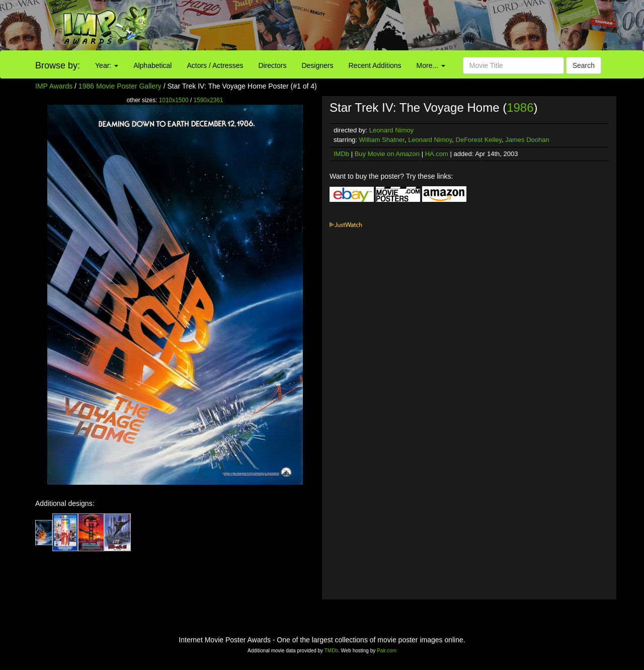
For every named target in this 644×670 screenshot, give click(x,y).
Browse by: (58, 65)
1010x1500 (174, 100)
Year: (107, 65)
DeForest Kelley (479, 140)
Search (584, 65)
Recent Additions (375, 65)
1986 (520, 107)
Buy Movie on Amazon (387, 154)
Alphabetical (152, 65)
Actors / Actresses (215, 65)
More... (431, 65)
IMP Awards (54, 86)
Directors (272, 65)
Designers (317, 65)
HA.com (437, 154)
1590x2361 (209, 100)
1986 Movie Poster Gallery (120, 86)
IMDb (341, 154)
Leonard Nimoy (391, 130)
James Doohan (527, 140)
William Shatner (382, 140)
